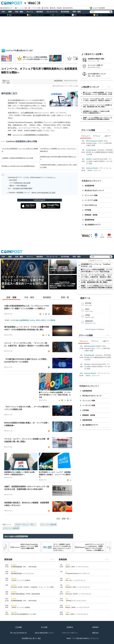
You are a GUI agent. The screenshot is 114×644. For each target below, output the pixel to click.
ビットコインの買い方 (95, 65)
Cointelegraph (91, 150)
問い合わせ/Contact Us (19, 633)
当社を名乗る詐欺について (44, 633)
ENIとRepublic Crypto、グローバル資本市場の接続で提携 (99, 143)
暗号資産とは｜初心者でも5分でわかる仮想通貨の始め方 (18, 166)
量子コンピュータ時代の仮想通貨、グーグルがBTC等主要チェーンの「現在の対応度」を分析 (55, 395)
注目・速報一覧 (63, 519)
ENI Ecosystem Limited (94, 141)
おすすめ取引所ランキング (97, 74)
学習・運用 (77, 12)
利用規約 (95, 627)
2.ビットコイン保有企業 (48, 525)
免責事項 (70, 627)
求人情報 (44, 627)
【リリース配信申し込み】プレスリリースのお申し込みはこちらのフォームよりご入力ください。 (62, 547)
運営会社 (95, 633)
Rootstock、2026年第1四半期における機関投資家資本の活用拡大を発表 (100, 152)
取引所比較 (65, 12)
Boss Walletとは (91, 205)
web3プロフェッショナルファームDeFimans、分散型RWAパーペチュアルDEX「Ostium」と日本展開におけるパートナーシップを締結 (94, 549)
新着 (10, 12)
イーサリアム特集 (34, 8)
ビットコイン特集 (21, 8)
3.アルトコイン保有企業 (11, 528)
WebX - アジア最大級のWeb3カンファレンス (83, 638)
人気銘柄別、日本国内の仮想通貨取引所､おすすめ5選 (17, 158)
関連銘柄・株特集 (91, 215)
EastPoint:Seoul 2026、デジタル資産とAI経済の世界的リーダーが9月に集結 (99, 161)
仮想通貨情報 (58, 81)
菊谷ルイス (6, 81)
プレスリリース (52, 12)
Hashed (89, 159)
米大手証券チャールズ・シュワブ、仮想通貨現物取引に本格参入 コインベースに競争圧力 (55, 475)
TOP (3, 12)
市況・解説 (19, 12)
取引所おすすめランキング (94, 191)
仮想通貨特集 (90, 186)
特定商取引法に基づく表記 (31, 638)
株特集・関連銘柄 (56, 8)
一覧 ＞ (110, 261)
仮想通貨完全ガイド (7, 8)
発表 (8, 83)
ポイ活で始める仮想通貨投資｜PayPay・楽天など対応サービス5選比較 (33, 320)
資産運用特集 (68, 8)
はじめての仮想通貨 (97, 8)
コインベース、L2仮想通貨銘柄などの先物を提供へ (31, 135)
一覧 (108, 87)
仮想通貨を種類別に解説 (96, 59)
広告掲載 (19, 627)
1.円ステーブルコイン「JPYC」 (25, 525)
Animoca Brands (92, 168)
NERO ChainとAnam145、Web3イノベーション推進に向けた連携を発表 (30, 546)
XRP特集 (45, 8)
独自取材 (40, 12)
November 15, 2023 (48, 193)
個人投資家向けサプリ (93, 225)
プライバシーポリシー (70, 633)
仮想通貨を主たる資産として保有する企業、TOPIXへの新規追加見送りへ (20, 473)
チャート (30, 12)
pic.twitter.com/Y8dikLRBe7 (23, 188)
